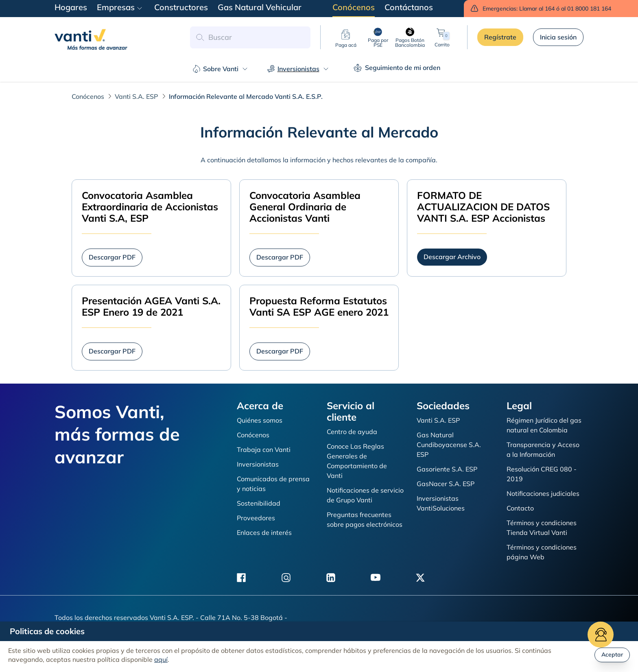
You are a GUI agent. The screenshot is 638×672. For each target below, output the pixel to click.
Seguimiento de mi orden (397, 68)
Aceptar (612, 655)
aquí (161, 659)
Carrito (442, 37)
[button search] (200, 37)
